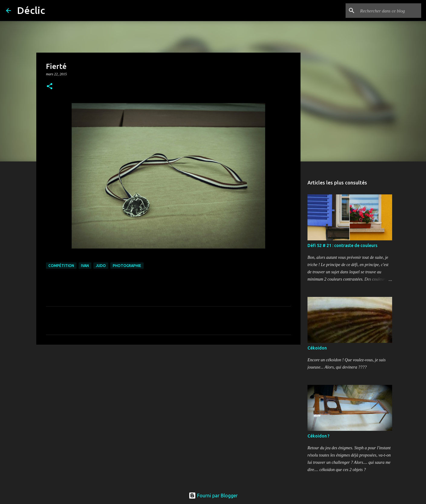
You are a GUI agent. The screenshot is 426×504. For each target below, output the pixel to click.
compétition (61, 266)
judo (101, 266)
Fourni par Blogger (213, 496)
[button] (50, 87)
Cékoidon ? (319, 436)
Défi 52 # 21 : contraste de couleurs (342, 245)
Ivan (85, 266)
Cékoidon (317, 348)
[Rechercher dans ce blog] (389, 11)
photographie (127, 266)
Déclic (31, 10)
